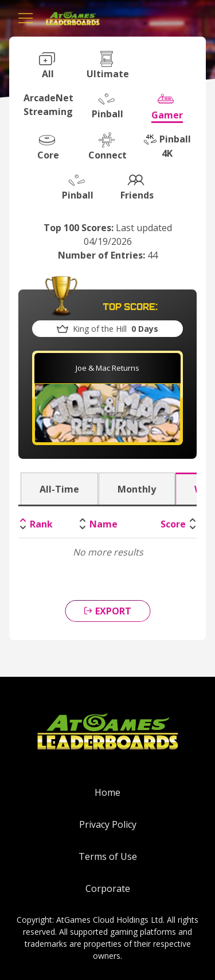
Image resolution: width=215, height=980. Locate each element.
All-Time (59, 489)
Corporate (108, 888)
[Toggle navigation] (26, 18)
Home (107, 792)
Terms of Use (108, 856)
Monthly (137, 489)
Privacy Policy (108, 824)
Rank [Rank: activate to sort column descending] (41, 524)
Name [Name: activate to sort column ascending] (103, 524)
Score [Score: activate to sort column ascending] (173, 524)
